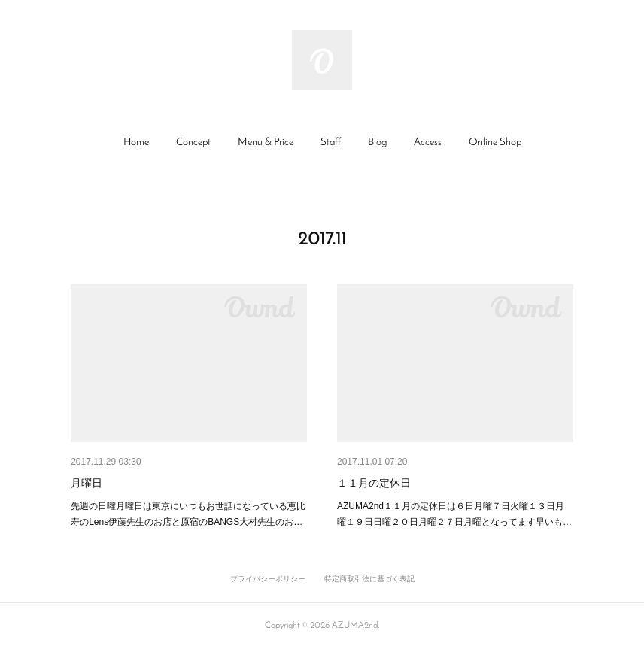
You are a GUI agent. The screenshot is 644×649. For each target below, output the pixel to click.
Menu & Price (266, 143)
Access (428, 143)
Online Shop (495, 143)
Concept (193, 143)
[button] (136, 143)
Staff (331, 143)
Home (136, 143)
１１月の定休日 (374, 483)
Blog (377, 143)
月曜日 (87, 483)
